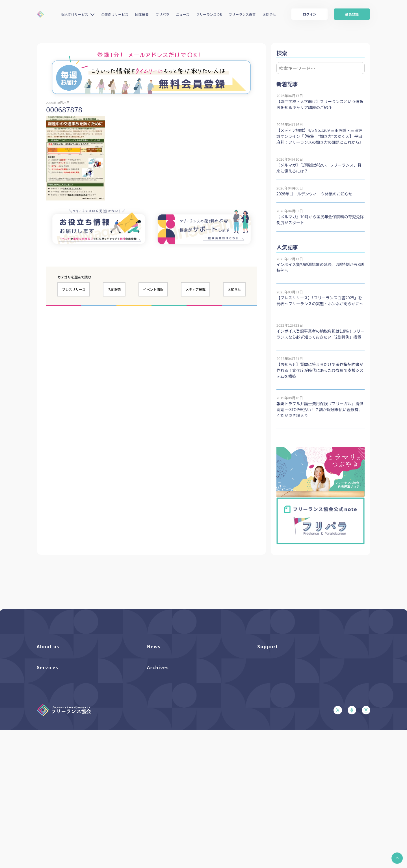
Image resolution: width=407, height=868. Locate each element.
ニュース (183, 14)
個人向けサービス (75, 14)
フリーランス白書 (242, 14)
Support (268, 646)
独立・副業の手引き (164, 776)
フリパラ (163, 14)
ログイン (309, 14)
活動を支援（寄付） (53, 669)
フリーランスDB (50, 766)
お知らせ (234, 289)
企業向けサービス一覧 (55, 795)
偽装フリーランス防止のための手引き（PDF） (185, 805)
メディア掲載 (195, 289)
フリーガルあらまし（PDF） (281, 707)
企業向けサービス (115, 14)
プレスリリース (74, 289)
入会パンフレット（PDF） (279, 669)
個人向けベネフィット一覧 (59, 776)
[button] (397, 858)
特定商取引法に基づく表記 (279, 736)
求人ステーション (51, 805)
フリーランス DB (209, 14)
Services (47, 754)
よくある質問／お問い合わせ (281, 659)
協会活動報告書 (160, 786)
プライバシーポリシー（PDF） (283, 726)
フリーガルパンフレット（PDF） (285, 698)
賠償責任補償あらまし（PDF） (283, 678)
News (154, 646)
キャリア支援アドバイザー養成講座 (66, 814)
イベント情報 (153, 289)
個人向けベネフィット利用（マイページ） (72, 786)
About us (48, 646)
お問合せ (269, 14)
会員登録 (352, 14)
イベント (154, 678)
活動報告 (114, 289)
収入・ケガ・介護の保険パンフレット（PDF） (296, 688)
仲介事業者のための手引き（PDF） (176, 795)
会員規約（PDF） (272, 717)
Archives (158, 754)
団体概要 (142, 14)
